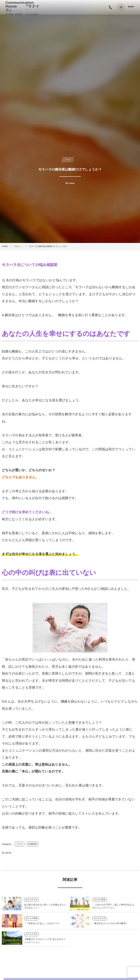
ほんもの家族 (100, 903)
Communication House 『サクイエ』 (22, 6)
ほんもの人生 (31, 903)
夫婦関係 (32, 844)
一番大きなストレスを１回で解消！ (110, 927)
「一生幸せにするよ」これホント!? (42, 927)
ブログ (20, 844)
